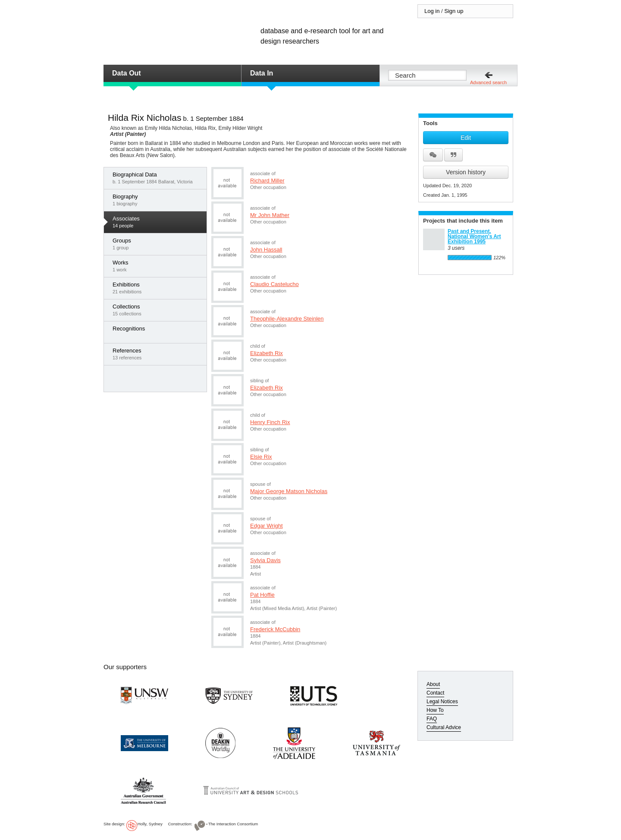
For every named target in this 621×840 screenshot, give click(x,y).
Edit (466, 138)
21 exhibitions (157, 288)
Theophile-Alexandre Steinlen (287, 319)
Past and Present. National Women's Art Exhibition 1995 (474, 236)
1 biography (157, 200)
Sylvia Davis (265, 560)
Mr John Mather (270, 215)
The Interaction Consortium (233, 824)
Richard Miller (267, 181)
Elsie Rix (261, 457)
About (433, 684)
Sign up (454, 11)
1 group (157, 244)
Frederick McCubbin (275, 629)
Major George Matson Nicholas (289, 491)
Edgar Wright (267, 526)
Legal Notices (442, 702)
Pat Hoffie (262, 595)
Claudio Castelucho (274, 284)
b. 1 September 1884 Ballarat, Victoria (157, 178)
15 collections (157, 310)
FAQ (432, 719)
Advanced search (488, 82)
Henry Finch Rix (270, 422)
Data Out (127, 73)
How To (435, 710)
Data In (262, 73)
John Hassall (266, 250)
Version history (466, 172)
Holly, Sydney (150, 824)
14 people (157, 222)
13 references (157, 354)
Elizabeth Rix (267, 353)
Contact (435, 693)
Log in (432, 11)
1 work (157, 266)
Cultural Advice (444, 727)
